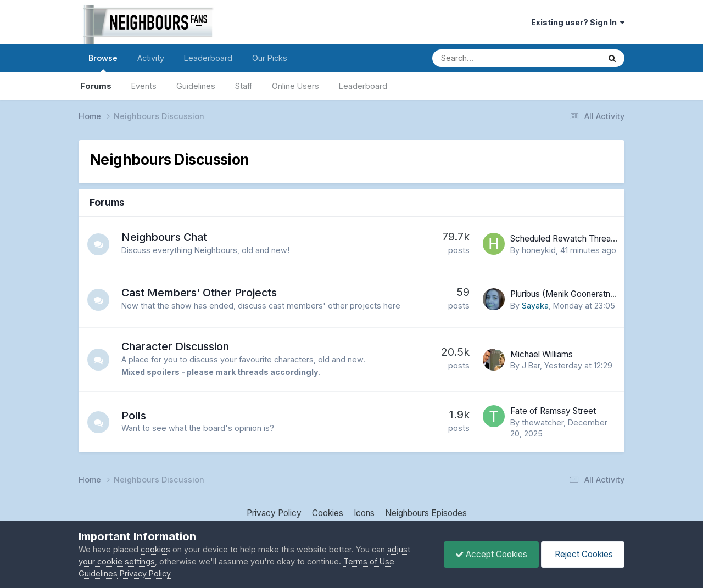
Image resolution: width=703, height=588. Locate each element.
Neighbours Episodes (426, 513)
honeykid (539, 250)
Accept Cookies (491, 554)
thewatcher (543, 422)
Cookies (328, 513)
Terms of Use (369, 561)
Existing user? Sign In (578, 22)
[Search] (486, 58)
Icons (364, 513)
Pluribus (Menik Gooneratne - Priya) (578, 294)
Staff (244, 86)
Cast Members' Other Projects (199, 293)
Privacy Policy (274, 513)
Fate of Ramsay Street (553, 411)
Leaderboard (363, 86)
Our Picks (270, 58)
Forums (96, 86)
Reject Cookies (583, 554)
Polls (134, 416)
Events (144, 86)
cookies (155, 549)
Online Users (295, 86)
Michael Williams (542, 354)
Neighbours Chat (164, 237)
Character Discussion (175, 346)
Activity (151, 58)
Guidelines (196, 86)
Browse (103, 63)
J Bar (531, 365)
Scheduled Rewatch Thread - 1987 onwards (594, 239)
